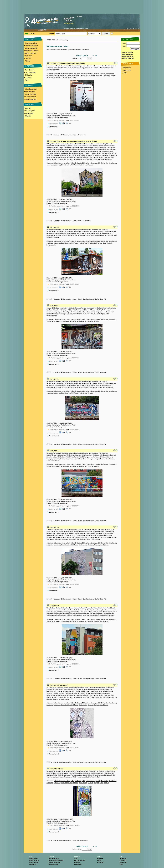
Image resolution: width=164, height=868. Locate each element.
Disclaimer (123, 860)
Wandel (113, 75)
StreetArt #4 (55, 451)
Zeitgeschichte (51, 245)
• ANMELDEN (126, 70)
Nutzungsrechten (62, 118)
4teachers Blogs (31, 94)
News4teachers (31, 97)
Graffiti (84, 74)
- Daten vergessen (127, 55)
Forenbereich (30, 70)
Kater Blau (102, 243)
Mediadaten (29, 113)
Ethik (55, 75)
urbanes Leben (105, 74)
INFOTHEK (30, 66)
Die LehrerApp (53, 864)
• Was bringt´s (126, 68)
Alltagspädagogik (31, 48)
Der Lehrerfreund (80, 860)
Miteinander (76, 75)
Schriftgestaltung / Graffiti (91, 299)
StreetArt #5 (55, 527)
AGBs (121, 864)
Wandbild (57, 74)
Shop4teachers (31, 89)
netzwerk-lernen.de (55, 862)
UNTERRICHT (31, 39)
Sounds (28, 58)
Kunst (80, 299)
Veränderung (51, 77)
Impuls (63, 74)
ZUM (76, 858)
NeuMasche (78, 864)
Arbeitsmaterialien (32, 46)
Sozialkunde (82, 135)
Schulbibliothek (31, 72)
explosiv (97, 321)
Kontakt (28, 108)
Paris (102, 783)
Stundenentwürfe (31, 43)
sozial (69, 75)
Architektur (99, 75)
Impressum (123, 858)
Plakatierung (78, 74)
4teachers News (34, 862)
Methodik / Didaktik (32, 51)
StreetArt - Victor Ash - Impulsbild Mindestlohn (68, 64)
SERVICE (29, 85)
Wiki (27, 80)
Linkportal (29, 75)
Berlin (74, 77)
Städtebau (106, 75)
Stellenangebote (31, 99)
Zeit (111, 243)
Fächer (75, 135)
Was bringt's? (30, 111)
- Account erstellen (127, 53)
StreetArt (90, 74)
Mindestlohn (69, 74)
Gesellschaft (84, 75)
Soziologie (92, 75)
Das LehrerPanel (54, 858)
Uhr (108, 243)
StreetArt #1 (55, 379)
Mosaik (106, 783)
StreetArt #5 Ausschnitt (59, 685)
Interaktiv (29, 56)
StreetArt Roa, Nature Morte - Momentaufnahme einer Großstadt (74, 142)
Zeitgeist (64, 77)
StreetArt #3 (55, 227)
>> (96, 56)
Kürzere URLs (30, 92)
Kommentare (53, 127)
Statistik (28, 116)
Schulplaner (32, 864)
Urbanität (97, 74)
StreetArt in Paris (57, 769)
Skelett (96, 243)
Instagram (100, 862)
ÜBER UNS (30, 104)
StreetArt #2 (55, 306)
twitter (99, 860)
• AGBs (124, 73)
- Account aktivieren (128, 58)
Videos (28, 61)
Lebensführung (62, 75)
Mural (70, 77)
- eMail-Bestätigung (127, 56)
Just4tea (28, 78)
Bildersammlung (31, 53)
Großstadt (50, 75)
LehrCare (77, 862)
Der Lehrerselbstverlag (56, 860)
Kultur (112, 74)
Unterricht (57, 135)
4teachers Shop (33, 858)
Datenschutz (123, 862)
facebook (100, 858)
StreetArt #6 (55, 606)
